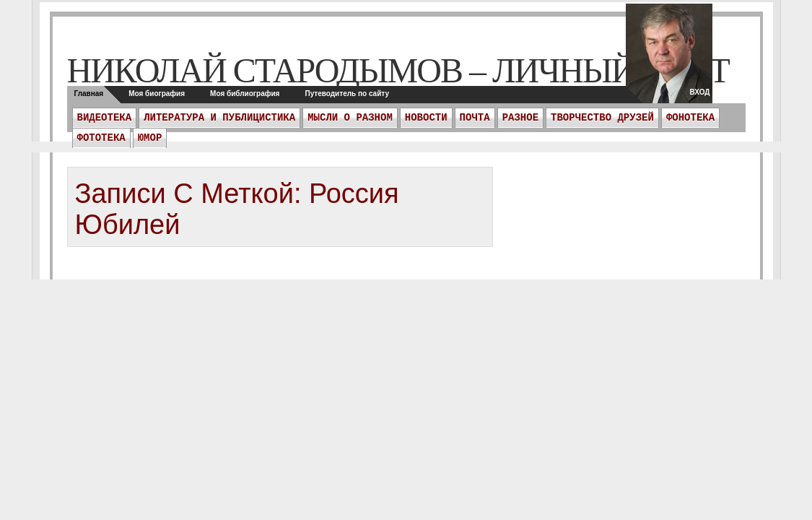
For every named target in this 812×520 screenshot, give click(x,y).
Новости (426, 118)
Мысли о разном (350, 118)
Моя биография (157, 94)
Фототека (101, 138)
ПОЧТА (475, 118)
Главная (89, 94)
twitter (669, 58)
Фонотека (690, 118)
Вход (699, 92)
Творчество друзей (602, 118)
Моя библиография (245, 94)
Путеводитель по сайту (347, 94)
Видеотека (105, 118)
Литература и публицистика (219, 118)
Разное (520, 118)
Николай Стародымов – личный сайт (398, 70)
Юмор (150, 138)
